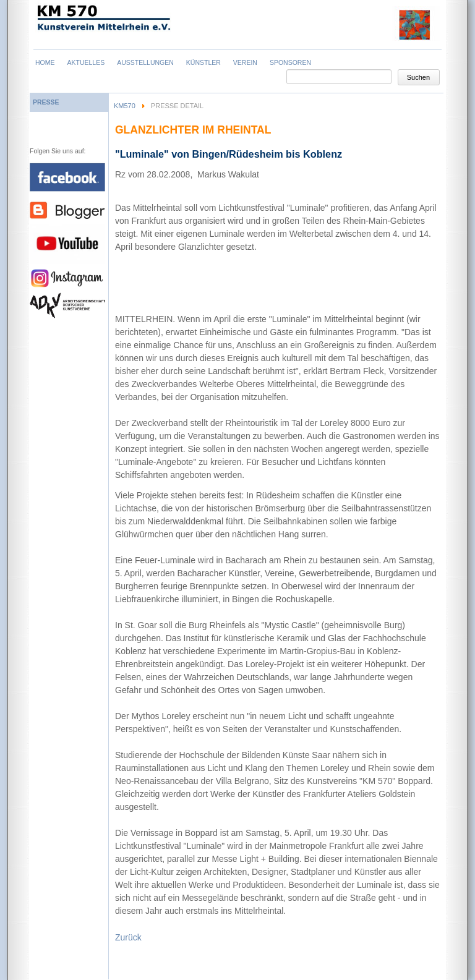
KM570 (125, 106)
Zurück (128, 937)
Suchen (418, 77)
